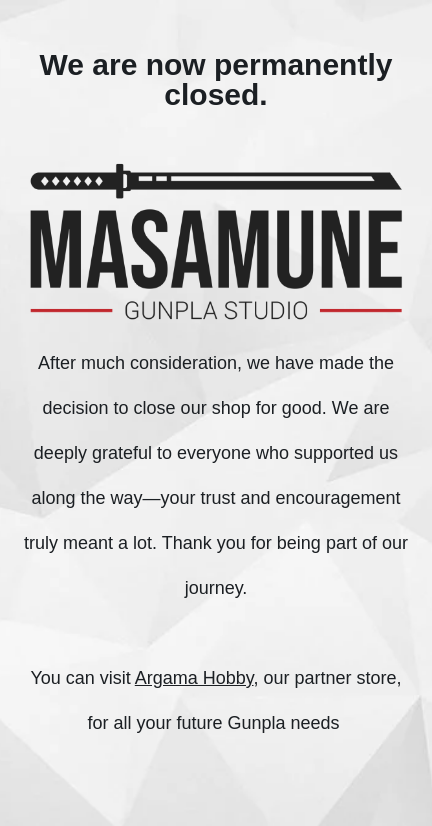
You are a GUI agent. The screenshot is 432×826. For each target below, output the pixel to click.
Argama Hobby (194, 678)
